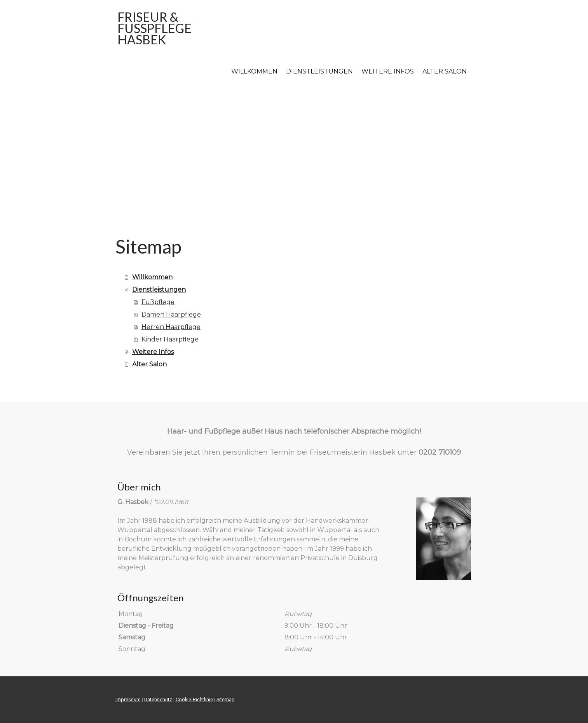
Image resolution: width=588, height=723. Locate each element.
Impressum (128, 699)
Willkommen (254, 71)
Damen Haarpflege (171, 314)
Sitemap (226, 699)
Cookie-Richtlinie (194, 699)
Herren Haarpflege (171, 327)
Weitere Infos (388, 71)
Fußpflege (158, 302)
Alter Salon (445, 71)
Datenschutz (158, 699)
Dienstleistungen (319, 71)
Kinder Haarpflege (170, 339)
